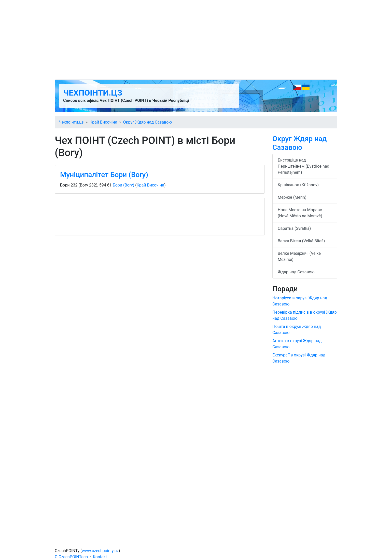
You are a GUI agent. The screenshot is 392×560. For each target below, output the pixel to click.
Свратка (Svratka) (294, 228)
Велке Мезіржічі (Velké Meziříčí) (299, 256)
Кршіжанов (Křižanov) (298, 185)
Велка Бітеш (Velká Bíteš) (301, 241)
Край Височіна (103, 122)
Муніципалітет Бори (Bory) (104, 175)
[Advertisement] (196, 40)
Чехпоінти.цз (93, 93)
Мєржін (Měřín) (292, 197)
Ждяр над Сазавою (296, 272)
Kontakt (100, 557)
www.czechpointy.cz (100, 551)
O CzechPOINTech (71, 557)
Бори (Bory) (124, 185)
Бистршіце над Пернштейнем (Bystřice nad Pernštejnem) (304, 166)
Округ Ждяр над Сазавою (148, 122)
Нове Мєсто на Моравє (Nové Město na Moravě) (300, 213)
